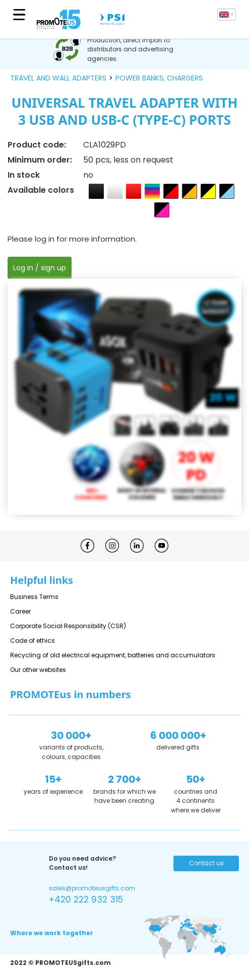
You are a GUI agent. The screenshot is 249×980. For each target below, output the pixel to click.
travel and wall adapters (58, 78)
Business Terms (34, 597)
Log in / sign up (40, 268)
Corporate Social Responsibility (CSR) (68, 626)
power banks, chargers (159, 78)
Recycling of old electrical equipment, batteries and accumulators (113, 655)
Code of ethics (33, 640)
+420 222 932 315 (86, 899)
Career (20, 611)
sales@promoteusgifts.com (92, 888)
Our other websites (38, 670)
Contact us (206, 863)
